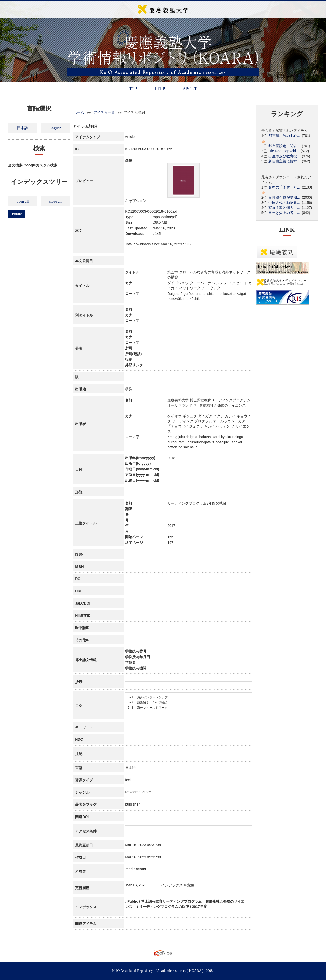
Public (17, 214)
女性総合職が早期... (284, 197)
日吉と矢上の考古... (284, 213)
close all (56, 201)
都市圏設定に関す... (284, 146)
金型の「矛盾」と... (284, 187)
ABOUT (190, 89)
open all (23, 201)
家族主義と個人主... (284, 208)
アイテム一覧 (104, 112)
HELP (160, 89)
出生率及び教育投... (284, 156)
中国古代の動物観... (284, 203)
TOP (133, 89)
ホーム (79, 112)
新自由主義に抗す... (284, 161)
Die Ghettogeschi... (284, 151)
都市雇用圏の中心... (284, 136)
